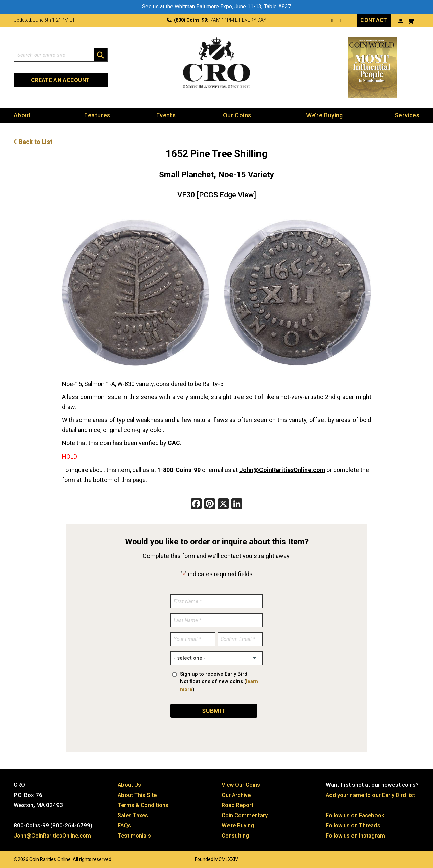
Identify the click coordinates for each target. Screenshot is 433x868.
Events (166, 115)
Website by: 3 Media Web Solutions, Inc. (7, 857)
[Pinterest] (210, 504)
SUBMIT (214, 709)
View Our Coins (241, 783)
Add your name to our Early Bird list (371, 793)
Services (407, 115)
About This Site (138, 793)
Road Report (238, 803)
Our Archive (236, 793)
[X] (223, 504)
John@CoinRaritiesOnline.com (282, 469)
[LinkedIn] (237, 504)
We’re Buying (324, 115)
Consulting (235, 834)
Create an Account (60, 80)
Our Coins (237, 115)
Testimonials (135, 834)
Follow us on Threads (354, 824)
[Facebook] (196, 504)
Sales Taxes (134, 813)
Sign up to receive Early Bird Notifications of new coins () (219, 680)
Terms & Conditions (143, 803)
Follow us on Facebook (355, 813)
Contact (374, 20)
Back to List (33, 141)
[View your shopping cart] (411, 20)
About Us (130, 783)
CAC (174, 443)
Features (97, 115)
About (22, 115)
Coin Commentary (245, 813)
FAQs (124, 824)
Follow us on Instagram (356, 834)
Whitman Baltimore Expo (203, 7)
